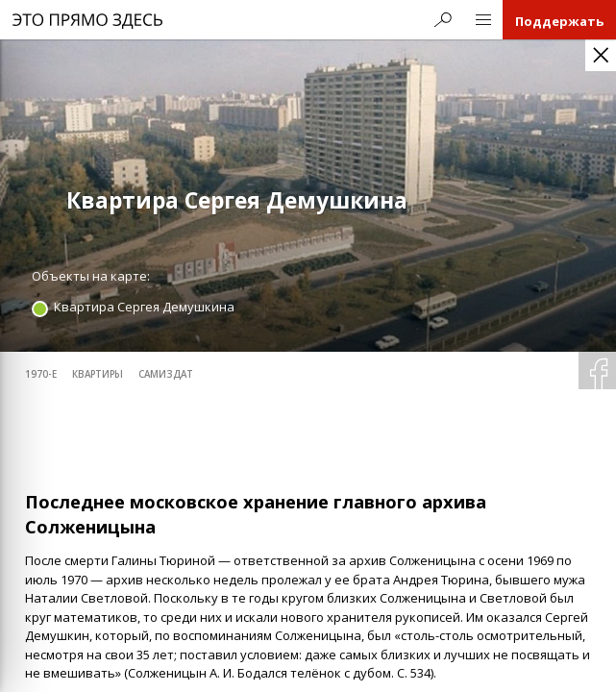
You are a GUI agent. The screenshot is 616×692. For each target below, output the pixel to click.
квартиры (98, 374)
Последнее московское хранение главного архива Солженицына (256, 514)
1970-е (41, 374)
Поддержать (559, 21)
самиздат (166, 374)
